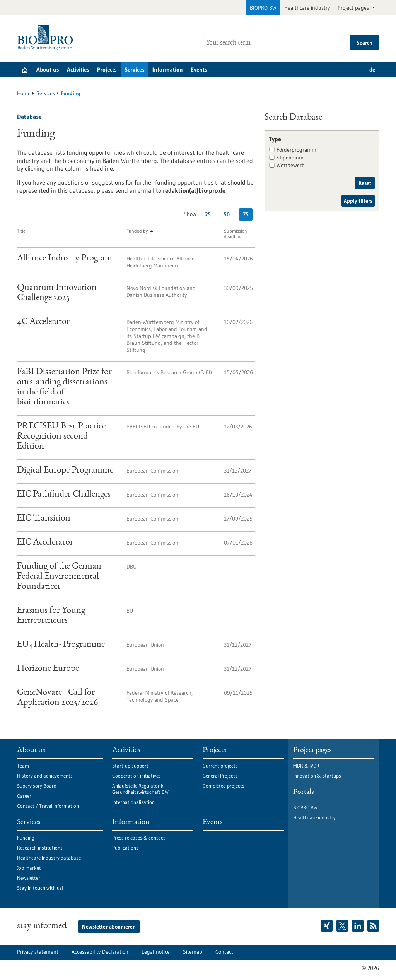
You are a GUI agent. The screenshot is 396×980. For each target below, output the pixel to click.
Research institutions (40, 848)
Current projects (220, 766)
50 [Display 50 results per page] (229, 216)
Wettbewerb (291, 165)
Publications (125, 848)
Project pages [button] (354, 8)
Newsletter (29, 878)
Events (199, 69)
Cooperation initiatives (137, 776)
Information (168, 69)
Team (23, 766)
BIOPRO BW (263, 8)
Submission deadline (236, 234)
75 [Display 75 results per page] (248, 216)
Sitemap (193, 952)
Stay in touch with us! (40, 888)
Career (24, 796)
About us (48, 69)
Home (24, 93)
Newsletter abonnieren (109, 927)
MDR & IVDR (306, 766)
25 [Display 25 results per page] (210, 216)
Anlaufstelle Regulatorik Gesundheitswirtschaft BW (140, 789)
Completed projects (224, 786)
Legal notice (156, 952)
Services (135, 69)
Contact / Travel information (48, 806)
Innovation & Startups (317, 776)
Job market (29, 868)
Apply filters (358, 201)
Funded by (137, 231)
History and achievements (45, 776)
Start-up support (130, 766)
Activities (78, 69)
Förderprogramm (296, 150)
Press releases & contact (139, 838)
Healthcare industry (307, 8)
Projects (107, 69)
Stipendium (290, 158)
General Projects (220, 776)
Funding (26, 838)
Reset (365, 183)
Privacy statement (38, 952)
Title (21, 231)
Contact (224, 952)
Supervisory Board (37, 786)
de (372, 69)
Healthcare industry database (49, 858)
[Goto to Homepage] (47, 38)
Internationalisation (133, 802)
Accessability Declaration (100, 952)
